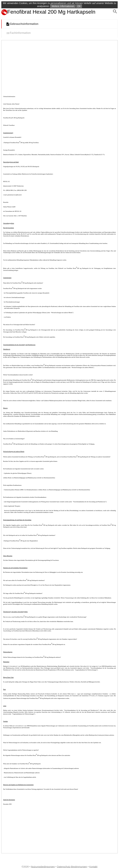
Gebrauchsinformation (22, 24)
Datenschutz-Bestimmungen (72, 867)
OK (79, 6)
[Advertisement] (59, 65)
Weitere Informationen (63, 6)
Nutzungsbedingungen (43, 867)
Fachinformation (18, 33)
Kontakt (93, 867)
